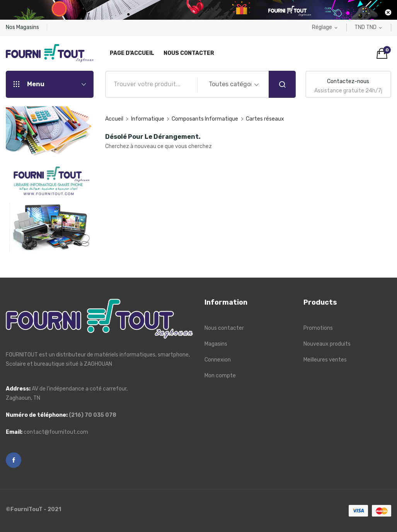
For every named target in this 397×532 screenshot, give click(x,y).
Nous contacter (224, 328)
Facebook (14, 460)
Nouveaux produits (327, 344)
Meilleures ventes (325, 360)
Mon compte (220, 376)
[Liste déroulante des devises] (369, 27)
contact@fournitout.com (56, 432)
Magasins (216, 344)
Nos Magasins (22, 27)
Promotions (318, 328)
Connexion (218, 360)
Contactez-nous (348, 81)
